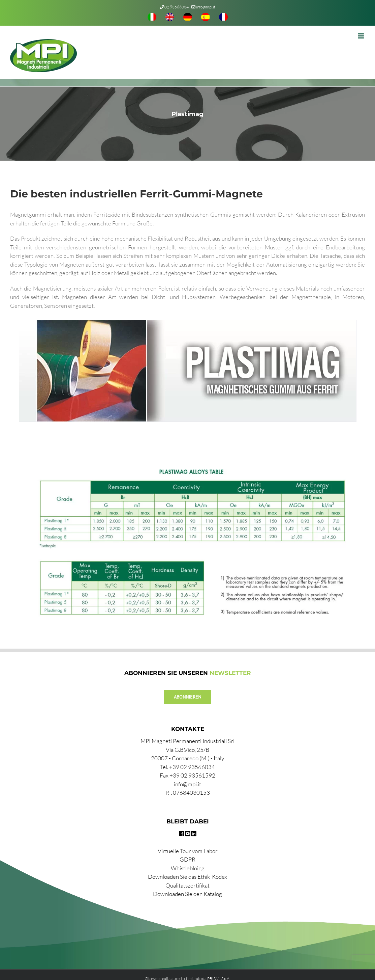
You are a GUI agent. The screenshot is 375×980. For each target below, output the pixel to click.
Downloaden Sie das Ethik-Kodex (187, 877)
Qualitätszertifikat (187, 885)
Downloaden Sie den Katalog (187, 894)
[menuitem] (152, 18)
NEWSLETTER (230, 673)
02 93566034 (177, 7)
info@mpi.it (203, 7)
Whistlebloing (188, 868)
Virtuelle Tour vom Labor (188, 851)
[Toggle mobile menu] (361, 36)
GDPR (187, 859)
